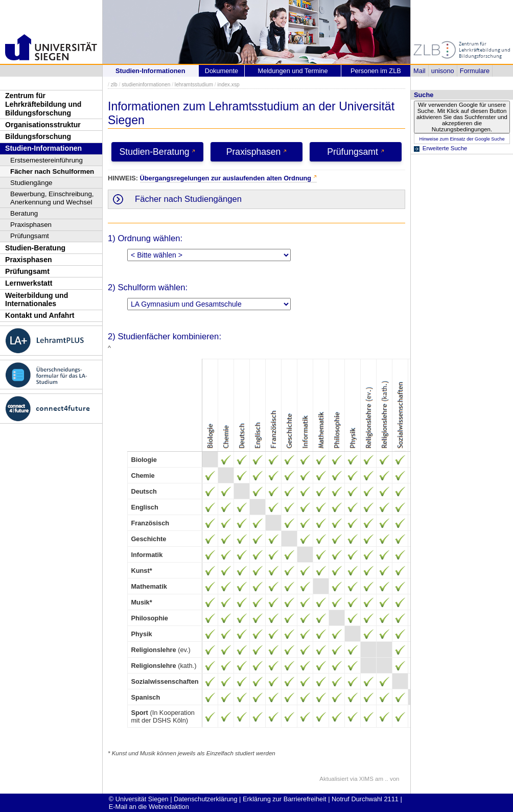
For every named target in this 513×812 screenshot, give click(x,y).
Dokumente (221, 71)
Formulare (475, 71)
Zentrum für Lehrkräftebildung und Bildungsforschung (43, 104)
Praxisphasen (31, 225)
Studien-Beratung (35, 248)
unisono (443, 71)
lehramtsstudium (194, 85)
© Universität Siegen (139, 799)
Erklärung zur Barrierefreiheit (285, 799)
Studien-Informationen (43, 148)
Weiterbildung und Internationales (37, 300)
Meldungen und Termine (293, 71)
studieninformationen (146, 85)
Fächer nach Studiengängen (188, 199)
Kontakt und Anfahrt (40, 315)
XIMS (366, 779)
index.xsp (228, 85)
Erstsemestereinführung (46, 160)
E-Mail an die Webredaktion (149, 807)
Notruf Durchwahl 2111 (365, 799)
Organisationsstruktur (43, 125)
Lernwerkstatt (29, 283)
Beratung (24, 213)
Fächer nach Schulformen (52, 171)
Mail (419, 71)
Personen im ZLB (376, 71)
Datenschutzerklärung (205, 799)
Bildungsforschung (38, 136)
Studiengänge (31, 183)
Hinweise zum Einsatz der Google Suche (462, 139)
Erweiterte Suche (445, 148)
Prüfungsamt (30, 236)
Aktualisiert (334, 779)
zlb (114, 85)
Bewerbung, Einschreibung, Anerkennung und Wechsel (52, 198)
